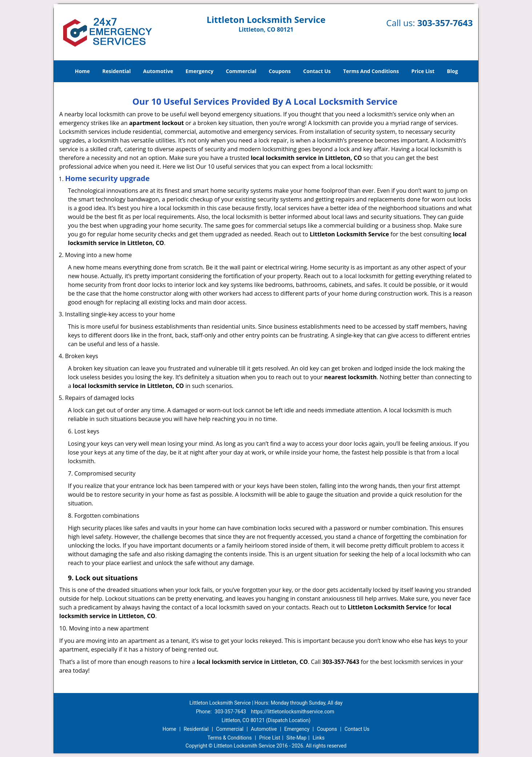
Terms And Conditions (371, 71)
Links (319, 738)
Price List (423, 71)
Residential (117, 71)
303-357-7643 (445, 23)
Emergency (200, 71)
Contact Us (317, 71)
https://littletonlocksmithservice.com (293, 712)
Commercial (241, 71)
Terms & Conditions (230, 738)
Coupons (280, 71)
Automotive (158, 71)
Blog (452, 71)
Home (82, 71)
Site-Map (296, 738)
